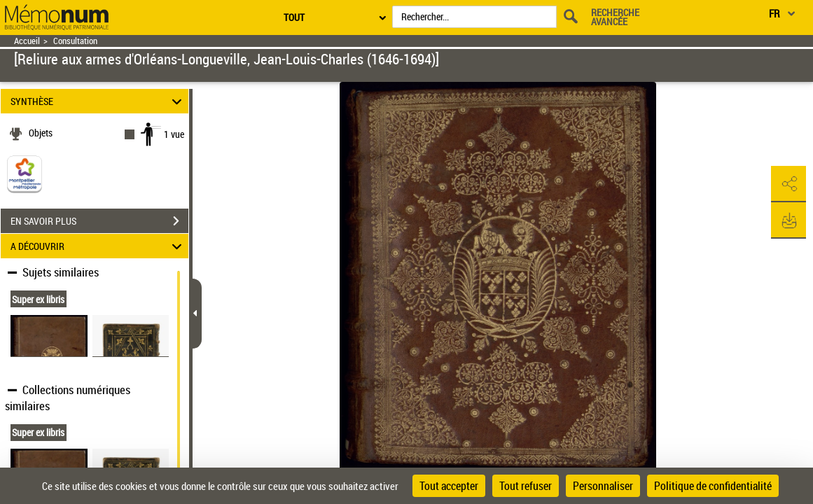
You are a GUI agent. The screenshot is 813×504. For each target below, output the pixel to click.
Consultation (75, 41)
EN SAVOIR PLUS (99, 221)
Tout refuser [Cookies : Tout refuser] (526, 486)
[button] (788, 184)
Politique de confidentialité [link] (713, 486)
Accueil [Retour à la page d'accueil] (27, 41)
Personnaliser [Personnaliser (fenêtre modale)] (603, 486)
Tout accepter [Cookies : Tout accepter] (449, 486)
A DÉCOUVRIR (98, 246)
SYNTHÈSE (98, 101)
